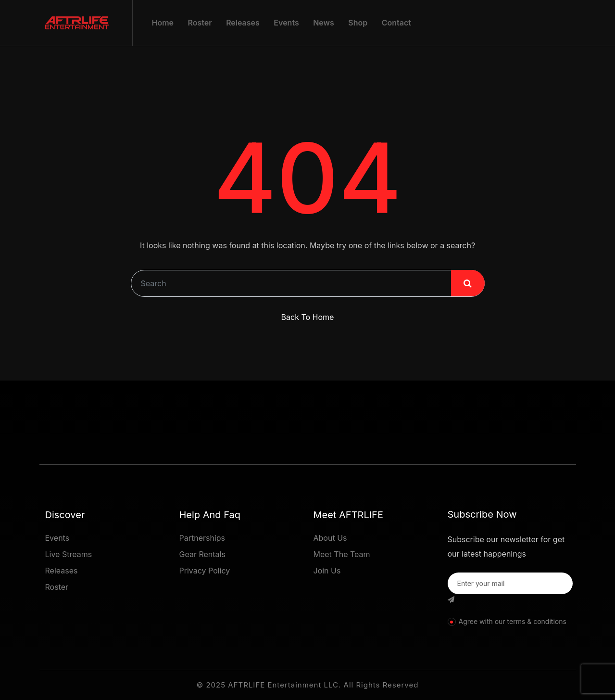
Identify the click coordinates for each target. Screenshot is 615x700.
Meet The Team (342, 554)
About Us (330, 538)
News (324, 23)
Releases (243, 23)
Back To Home (308, 317)
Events (286, 23)
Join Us (327, 571)
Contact (396, 23)
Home (163, 23)
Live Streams (69, 554)
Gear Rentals (202, 554)
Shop (358, 23)
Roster (200, 23)
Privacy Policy (205, 571)
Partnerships (202, 538)
